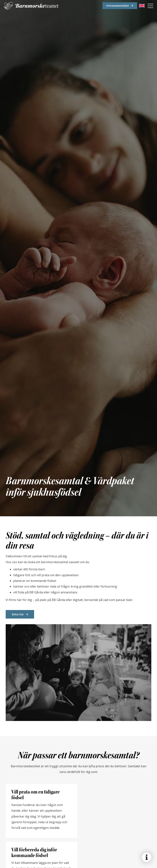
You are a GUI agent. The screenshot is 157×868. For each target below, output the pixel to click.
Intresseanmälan (118, 6)
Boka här (18, 614)
